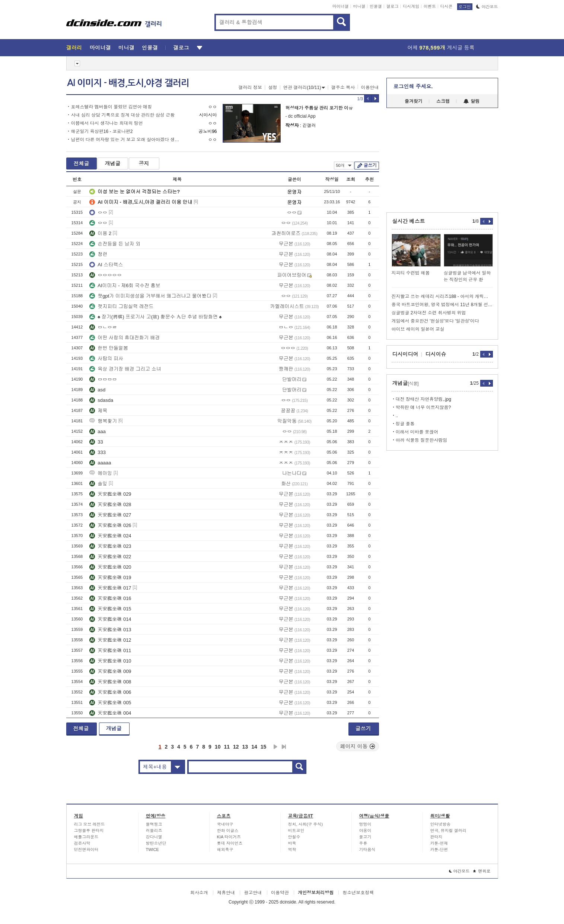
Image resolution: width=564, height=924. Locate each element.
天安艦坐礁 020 (110, 567)
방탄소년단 (156, 843)
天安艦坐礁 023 (110, 546)
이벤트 (430, 6)
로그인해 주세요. (413, 86)
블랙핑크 (154, 824)
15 (264, 747)
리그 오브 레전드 (90, 824)
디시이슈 (436, 354)
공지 (144, 163)
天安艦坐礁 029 (110, 494)
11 (227, 747)
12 (236, 747)
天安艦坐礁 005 (110, 703)
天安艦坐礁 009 (110, 671)
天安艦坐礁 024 (110, 536)
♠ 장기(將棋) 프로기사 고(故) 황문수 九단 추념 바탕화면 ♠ (155, 317)
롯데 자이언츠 (230, 843)
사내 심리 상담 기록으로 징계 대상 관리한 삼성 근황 (123, 115)
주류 (363, 843)
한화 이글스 (228, 831)
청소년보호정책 (358, 893)
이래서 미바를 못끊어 (417, 432)
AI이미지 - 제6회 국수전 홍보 (125, 285)
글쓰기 (370, 165)
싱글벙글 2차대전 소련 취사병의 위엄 (429, 313)
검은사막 (82, 843)
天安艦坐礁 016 (110, 598)
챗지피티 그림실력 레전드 (121, 306)
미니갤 (359, 6)
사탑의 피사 (106, 358)
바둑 (292, 843)
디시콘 (447, 6)
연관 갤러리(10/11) (304, 88)
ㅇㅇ (98, 212)
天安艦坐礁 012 (110, 640)
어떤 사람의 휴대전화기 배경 (125, 338)
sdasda (101, 400)
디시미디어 (405, 354)
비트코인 (296, 831)
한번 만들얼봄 (109, 348)
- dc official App (301, 116)
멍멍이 (365, 824)
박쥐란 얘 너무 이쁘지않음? (423, 407)
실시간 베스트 (409, 221)
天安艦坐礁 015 (110, 609)
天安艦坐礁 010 (110, 661)
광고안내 (253, 893)
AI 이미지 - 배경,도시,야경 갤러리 (128, 83)
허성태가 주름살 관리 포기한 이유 (319, 108)
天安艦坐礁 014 (110, 619)
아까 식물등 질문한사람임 (422, 440)
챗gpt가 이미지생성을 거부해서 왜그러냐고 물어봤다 (150, 296)
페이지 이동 (358, 746)
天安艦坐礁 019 (110, 577)
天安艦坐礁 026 (110, 525)
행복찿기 (103, 421)
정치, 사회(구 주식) (306, 824)
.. (397, 416)
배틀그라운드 (86, 837)
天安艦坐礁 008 (110, 682)
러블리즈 (154, 831)
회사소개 (199, 893)
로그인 (465, 7)
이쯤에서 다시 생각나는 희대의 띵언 (107, 123)
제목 (98, 411)
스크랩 (443, 101)
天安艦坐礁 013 (110, 630)
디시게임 (411, 6)
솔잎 (98, 484)
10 (218, 747)
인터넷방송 (441, 824)
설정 (273, 88)
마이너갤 (341, 6)
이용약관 (280, 893)
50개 (344, 165)
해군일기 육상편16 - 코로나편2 (102, 131)
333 (98, 452)
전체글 (82, 163)
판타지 (436, 837)
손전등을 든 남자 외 (115, 244)
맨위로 (482, 871)
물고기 (365, 837)
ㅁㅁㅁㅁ (103, 379)
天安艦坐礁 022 (110, 557)
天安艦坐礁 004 (110, 713)
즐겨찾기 (414, 101)
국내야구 (225, 824)
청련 (98, 254)
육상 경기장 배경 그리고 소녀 (125, 369)
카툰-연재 (439, 843)
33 (96, 442)
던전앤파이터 (86, 850)
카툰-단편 (439, 850)
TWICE (152, 850)
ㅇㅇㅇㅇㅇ (106, 275)
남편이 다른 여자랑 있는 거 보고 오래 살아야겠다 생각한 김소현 (127, 140)
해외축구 (225, 850)
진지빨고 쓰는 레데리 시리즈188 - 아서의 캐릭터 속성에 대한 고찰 (442, 296)
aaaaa (100, 463)
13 (245, 747)
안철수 (294, 837)
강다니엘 (154, 837)
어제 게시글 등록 (441, 48)
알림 (471, 101)
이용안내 (370, 88)
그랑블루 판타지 (89, 831)
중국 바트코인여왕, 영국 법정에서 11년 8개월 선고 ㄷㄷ (442, 305)
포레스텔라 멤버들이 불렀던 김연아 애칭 (111, 107)
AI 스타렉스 (106, 265)
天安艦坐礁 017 (110, 588)
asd (97, 390)
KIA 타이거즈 (229, 837)
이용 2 (100, 233)
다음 (275, 747)
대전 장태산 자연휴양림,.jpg (423, 399)
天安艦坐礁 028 (110, 504)
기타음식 (367, 850)
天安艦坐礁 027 (110, 515)
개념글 (113, 163)
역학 (292, 850)
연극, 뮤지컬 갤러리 (448, 831)
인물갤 (376, 6)
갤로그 (393, 6)
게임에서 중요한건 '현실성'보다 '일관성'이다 (435, 321)
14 (254, 747)
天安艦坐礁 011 (110, 650)
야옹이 (365, 831)
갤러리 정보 (250, 88)
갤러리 (74, 48)
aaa (98, 431)
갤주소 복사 (343, 88)
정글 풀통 (405, 424)
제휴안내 (226, 893)
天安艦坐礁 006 (110, 692)
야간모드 (487, 7)
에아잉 (101, 473)
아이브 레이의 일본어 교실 (418, 329)
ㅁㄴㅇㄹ (103, 327)
